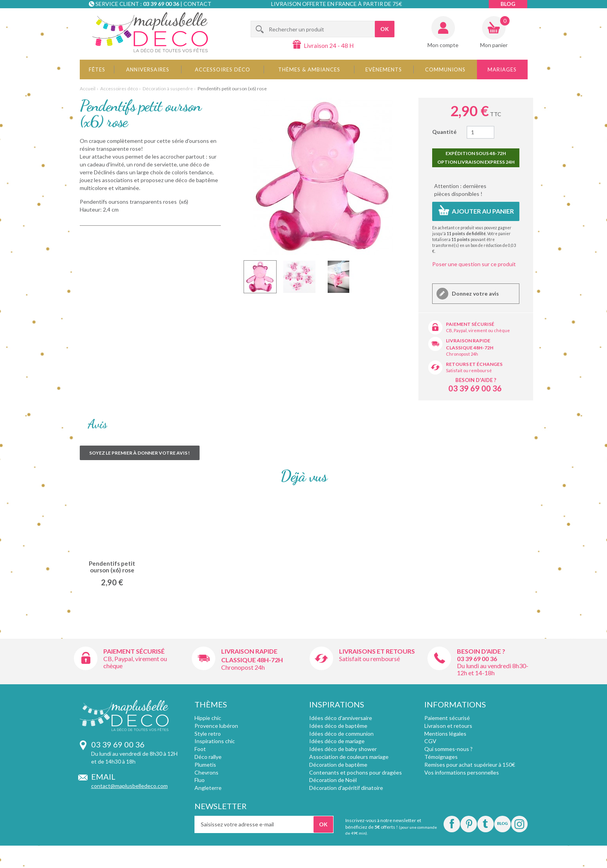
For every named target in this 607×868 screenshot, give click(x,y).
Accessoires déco (223, 69)
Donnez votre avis (475, 293)
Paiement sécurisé (470, 324)
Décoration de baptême (338, 765)
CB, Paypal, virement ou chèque (478, 330)
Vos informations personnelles (462, 772)
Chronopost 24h (462, 354)
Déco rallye (208, 757)
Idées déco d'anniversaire (341, 718)
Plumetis (205, 765)
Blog (508, 4)
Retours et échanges (474, 364)
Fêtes (97, 69)
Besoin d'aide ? (476, 380)
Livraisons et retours (377, 651)
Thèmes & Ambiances (309, 69)
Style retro (208, 734)
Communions (445, 69)
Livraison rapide (468, 341)
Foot (200, 749)
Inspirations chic (215, 741)
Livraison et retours (448, 726)
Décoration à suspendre (168, 89)
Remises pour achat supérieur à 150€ (470, 765)
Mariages (502, 69)
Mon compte (443, 45)
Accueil (88, 89)
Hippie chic (208, 718)
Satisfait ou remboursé (469, 370)
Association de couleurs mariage (349, 757)
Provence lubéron (216, 726)
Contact (197, 4)
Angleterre (208, 788)
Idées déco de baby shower (343, 749)
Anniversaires (148, 69)
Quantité (444, 132)
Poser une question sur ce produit (474, 264)
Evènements (384, 69)
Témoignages (441, 757)
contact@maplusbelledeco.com (129, 786)
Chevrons (206, 772)
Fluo (200, 780)
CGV (430, 741)
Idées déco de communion (341, 734)
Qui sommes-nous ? (448, 749)
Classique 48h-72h (470, 348)
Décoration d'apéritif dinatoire (346, 788)
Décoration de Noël (333, 780)
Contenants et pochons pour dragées (356, 772)
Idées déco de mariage (337, 741)
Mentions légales (445, 734)
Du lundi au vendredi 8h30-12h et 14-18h (493, 669)
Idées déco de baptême (338, 726)
